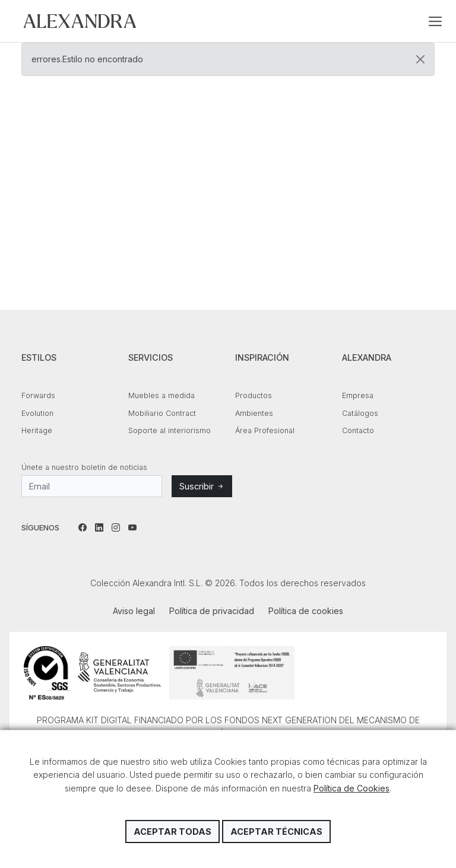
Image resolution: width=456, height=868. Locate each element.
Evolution (37, 413)
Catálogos (360, 413)
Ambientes (254, 413)
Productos (254, 395)
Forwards (38, 395)
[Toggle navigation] (435, 21)
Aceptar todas (172, 832)
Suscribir (202, 486)
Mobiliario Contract (162, 413)
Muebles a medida (161, 395)
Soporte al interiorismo (170, 430)
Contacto (358, 430)
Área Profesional (265, 430)
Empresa (358, 395)
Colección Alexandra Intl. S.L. (80, 21)
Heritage (37, 430)
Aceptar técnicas (276, 832)
